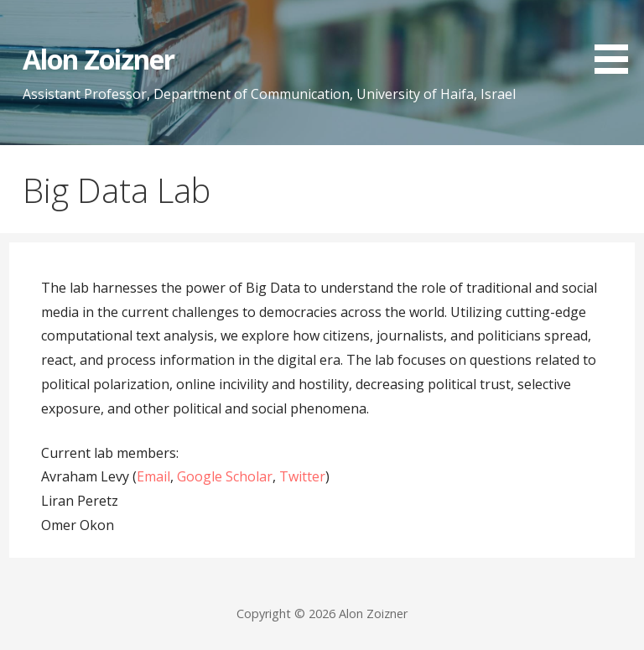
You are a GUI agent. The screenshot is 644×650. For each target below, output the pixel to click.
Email (153, 476)
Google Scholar (225, 476)
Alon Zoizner (99, 59)
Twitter (302, 476)
